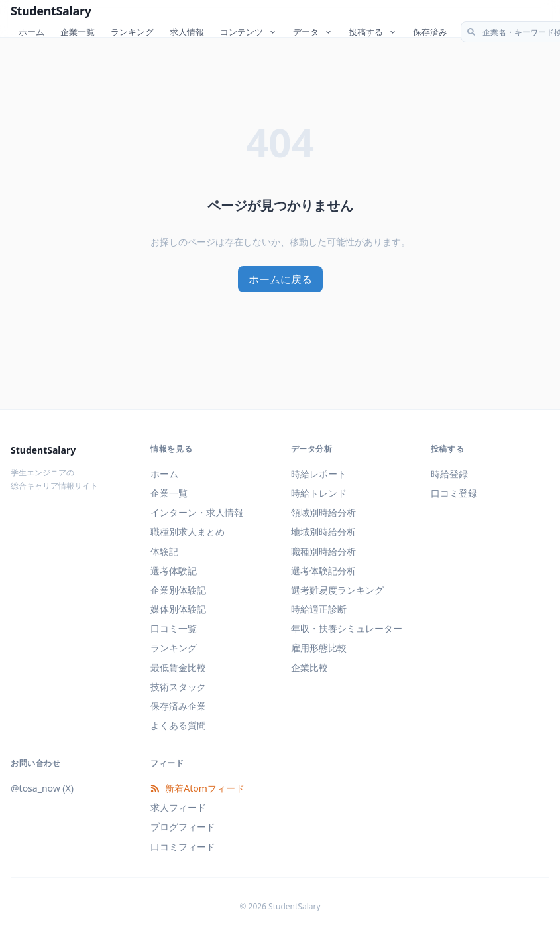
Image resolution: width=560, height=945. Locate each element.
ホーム (31, 32)
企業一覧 (78, 32)
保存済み (430, 32)
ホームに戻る (280, 279)
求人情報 (187, 32)
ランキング (132, 32)
